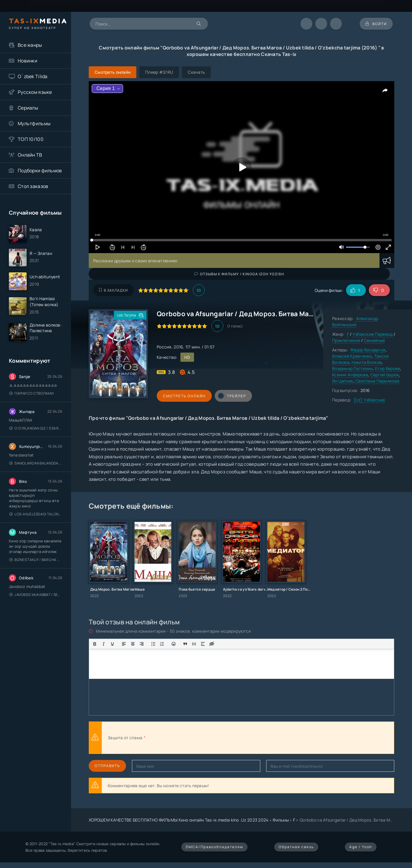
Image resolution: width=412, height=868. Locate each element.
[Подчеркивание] (112, 644)
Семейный (374, 340)
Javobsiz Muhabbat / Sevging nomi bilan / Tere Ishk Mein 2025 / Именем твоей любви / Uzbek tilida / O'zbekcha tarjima (36, 595)
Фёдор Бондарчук (368, 350)
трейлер (231, 396)
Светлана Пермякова (377, 381)
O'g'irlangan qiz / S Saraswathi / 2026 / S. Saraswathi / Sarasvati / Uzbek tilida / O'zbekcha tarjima (36, 428)
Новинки (28, 61)
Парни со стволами (31, 393)
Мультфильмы (34, 123)
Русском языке (35, 92)
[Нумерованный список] (162, 644)
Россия (164, 347)
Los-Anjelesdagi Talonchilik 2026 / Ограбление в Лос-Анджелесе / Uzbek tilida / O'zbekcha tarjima (36, 514)
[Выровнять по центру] (133, 644)
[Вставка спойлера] (203, 644)
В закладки (113, 290)
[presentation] (212, 738)
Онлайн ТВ (30, 155)
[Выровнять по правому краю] (142, 644)
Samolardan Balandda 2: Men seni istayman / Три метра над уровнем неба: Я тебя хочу (36, 463)
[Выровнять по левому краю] (124, 644)
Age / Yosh (361, 847)
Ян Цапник (343, 381)
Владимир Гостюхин (353, 368)
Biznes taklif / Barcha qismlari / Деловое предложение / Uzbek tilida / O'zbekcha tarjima (36, 560)
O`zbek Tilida (33, 76)
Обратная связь (296, 847)
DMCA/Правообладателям (214, 847)
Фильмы (281, 820)
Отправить (107, 766)
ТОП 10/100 (31, 139)
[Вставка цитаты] (185, 644)
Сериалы (28, 108)
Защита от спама (125, 738)
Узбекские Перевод (373, 334)
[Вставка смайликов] (174, 644)
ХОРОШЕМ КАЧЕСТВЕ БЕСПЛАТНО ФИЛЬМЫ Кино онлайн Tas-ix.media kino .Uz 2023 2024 (179, 820)
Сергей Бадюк (385, 375)
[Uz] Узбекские (369, 400)
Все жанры (30, 45)
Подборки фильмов (40, 171)
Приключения (346, 340)
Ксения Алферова (350, 375)
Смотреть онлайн (184, 396)
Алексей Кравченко (352, 356)
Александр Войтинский (355, 322)
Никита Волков (367, 362)
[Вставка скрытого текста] (212, 644)
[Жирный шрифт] (95, 644)
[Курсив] (104, 644)
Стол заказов (33, 186)
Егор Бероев (388, 368)
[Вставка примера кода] (194, 644)
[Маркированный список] (153, 644)
